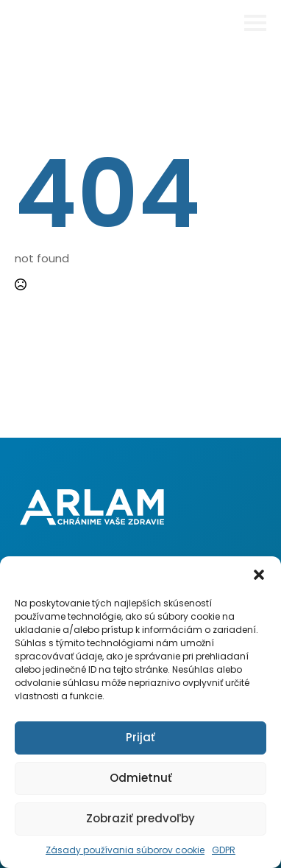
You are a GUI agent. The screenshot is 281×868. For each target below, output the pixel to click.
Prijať (140, 737)
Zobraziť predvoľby (140, 818)
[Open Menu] (255, 23)
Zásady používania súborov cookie (125, 850)
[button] (259, 575)
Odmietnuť (141, 778)
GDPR (224, 850)
